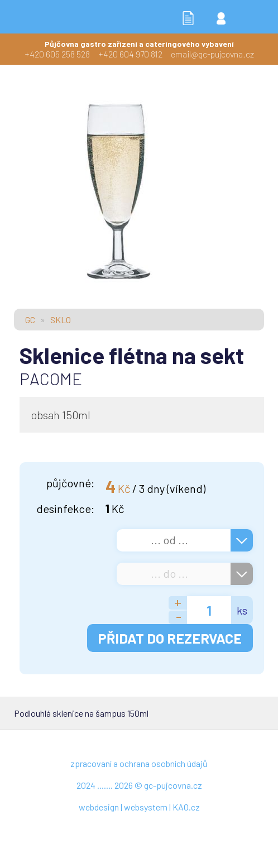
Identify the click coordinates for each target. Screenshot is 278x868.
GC (30, 320)
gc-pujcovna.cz (173, 785)
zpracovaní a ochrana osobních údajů (139, 763)
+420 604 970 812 (130, 54)
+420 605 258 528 (57, 54)
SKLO (61, 320)
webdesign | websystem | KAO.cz (139, 807)
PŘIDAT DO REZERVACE (170, 638)
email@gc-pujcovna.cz (212, 54)
